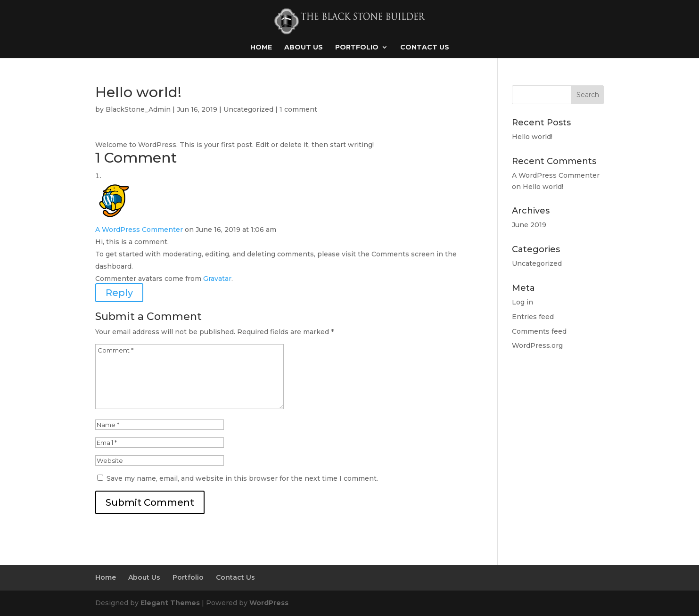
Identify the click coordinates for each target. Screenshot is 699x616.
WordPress (269, 603)
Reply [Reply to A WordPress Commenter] (119, 293)
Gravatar (217, 279)
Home (261, 48)
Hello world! (532, 137)
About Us (304, 48)
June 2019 (529, 225)
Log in (522, 302)
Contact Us (425, 48)
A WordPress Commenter (139, 230)
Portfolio (357, 48)
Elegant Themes (170, 603)
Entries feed (533, 317)
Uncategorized (248, 109)
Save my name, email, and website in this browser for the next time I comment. (242, 478)
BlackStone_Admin (138, 109)
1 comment (298, 109)
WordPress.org (537, 345)
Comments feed (539, 331)
